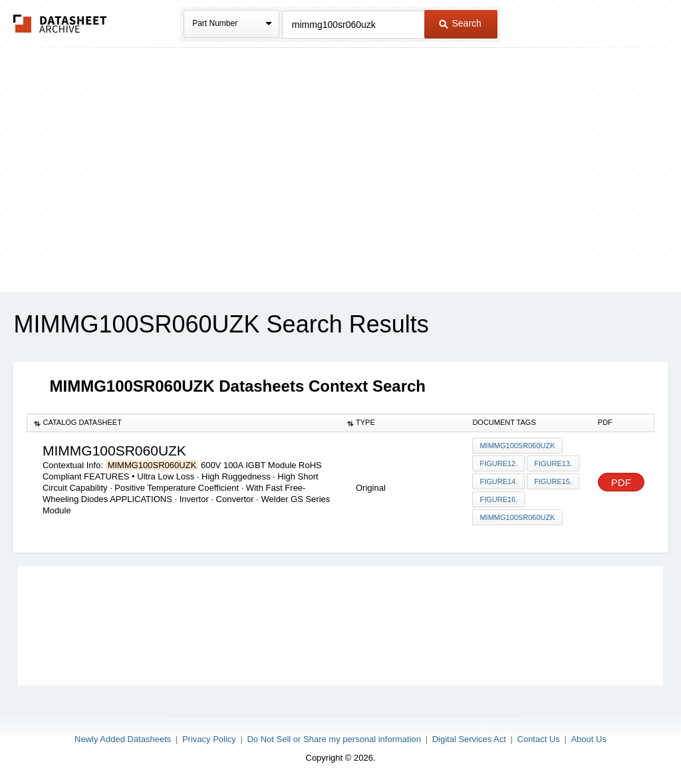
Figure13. (553, 463)
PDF (621, 482)
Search (460, 23)
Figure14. (498, 481)
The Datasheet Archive (60, 24)
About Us (588, 739)
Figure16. (498, 499)
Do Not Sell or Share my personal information (334, 739)
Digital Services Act (469, 739)
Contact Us (539, 739)
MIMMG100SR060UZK (517, 446)
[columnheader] (184, 423)
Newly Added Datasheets (123, 739)
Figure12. (498, 463)
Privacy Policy (209, 739)
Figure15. (553, 481)
